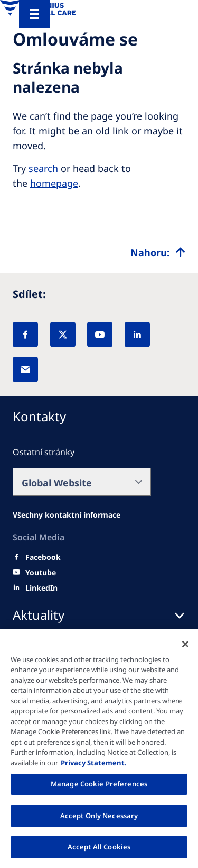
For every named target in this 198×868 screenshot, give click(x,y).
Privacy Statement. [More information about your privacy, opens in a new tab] (94, 763)
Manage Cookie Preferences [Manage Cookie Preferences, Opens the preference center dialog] (99, 784)
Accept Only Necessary (99, 816)
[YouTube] (100, 334)
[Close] (185, 644)
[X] (63, 334)
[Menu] (34, 14)
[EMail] (25, 369)
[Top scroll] (158, 252)
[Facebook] (25, 334)
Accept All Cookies (99, 847)
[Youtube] (41, 573)
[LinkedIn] (137, 334)
